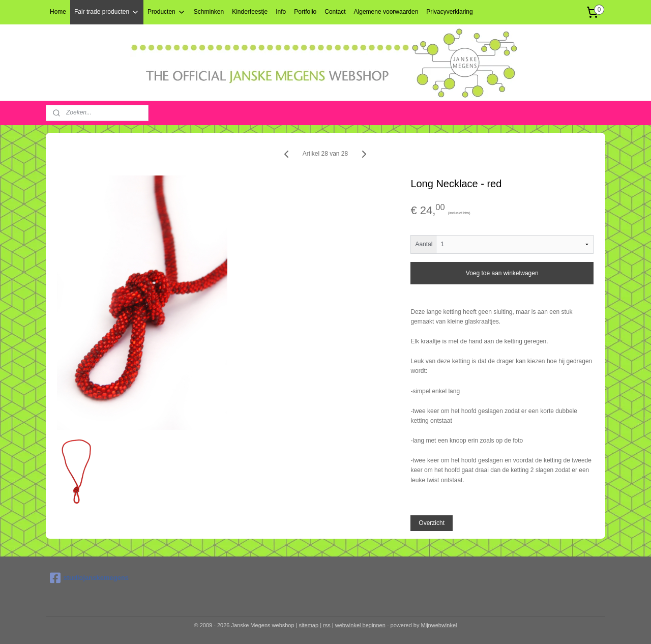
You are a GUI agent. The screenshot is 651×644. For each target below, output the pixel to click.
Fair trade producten (107, 12)
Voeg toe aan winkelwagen (502, 273)
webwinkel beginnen (360, 625)
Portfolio (305, 12)
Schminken (209, 12)
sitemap (309, 625)
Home (58, 12)
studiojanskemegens (90, 578)
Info (281, 12)
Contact (335, 12)
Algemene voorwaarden (386, 12)
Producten (167, 12)
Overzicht (432, 523)
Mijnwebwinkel (439, 625)
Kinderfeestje (250, 12)
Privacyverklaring (449, 12)
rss (327, 625)
